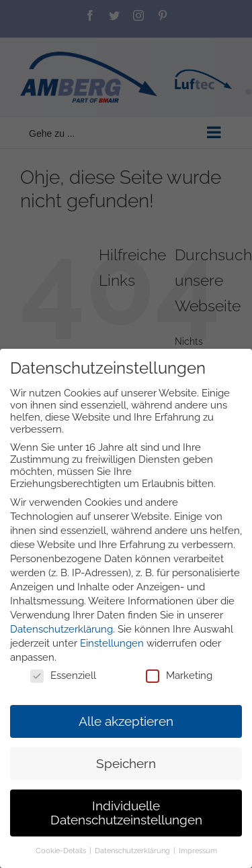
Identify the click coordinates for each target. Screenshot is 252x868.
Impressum (198, 851)
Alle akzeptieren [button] (126, 721)
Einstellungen (112, 643)
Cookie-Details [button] (62, 851)
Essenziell (63, 675)
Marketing (179, 675)
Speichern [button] (126, 763)
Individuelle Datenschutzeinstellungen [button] (126, 813)
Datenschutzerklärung (61, 629)
